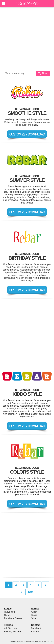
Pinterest (36, 632)
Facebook (36, 628)
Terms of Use (21, 641)
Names (35, 609)
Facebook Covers (13, 618)
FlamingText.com (13, 632)
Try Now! (43, 73)
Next (31, 592)
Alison (34, 612)
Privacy (12, 641)
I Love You (9, 612)
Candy (7, 615)
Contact (36, 625)
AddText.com (11, 628)
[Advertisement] (27, 39)
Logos (8, 609)
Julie (33, 618)
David (34, 615)
